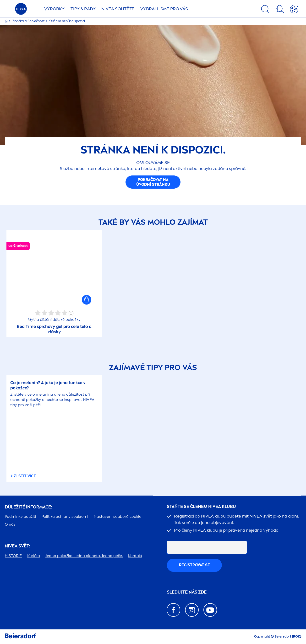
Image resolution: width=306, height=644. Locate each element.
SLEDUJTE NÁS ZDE (187, 592)
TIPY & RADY (83, 9)
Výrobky (54, 9)
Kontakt (135, 556)
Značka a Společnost (29, 21)
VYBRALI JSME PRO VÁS (164, 9)
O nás (10, 524)
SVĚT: (17, 546)
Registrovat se (194, 565)
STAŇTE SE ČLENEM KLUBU (201, 507)
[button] (87, 300)
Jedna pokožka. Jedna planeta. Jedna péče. (84, 556)
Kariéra (34, 556)
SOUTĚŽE (118, 9)
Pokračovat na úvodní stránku (153, 182)
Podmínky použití (20, 516)
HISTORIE (13, 556)
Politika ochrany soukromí (65, 516)
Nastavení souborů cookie (117, 516)
